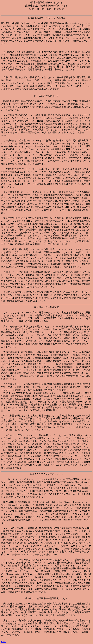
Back (3, 642)
